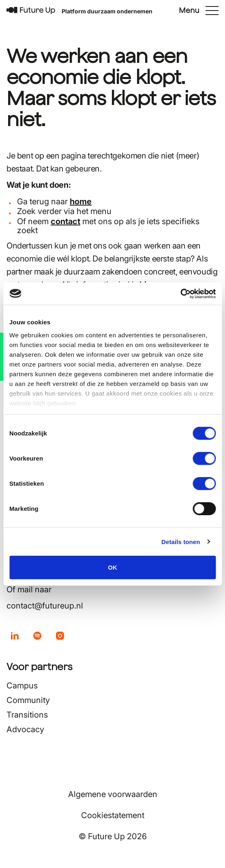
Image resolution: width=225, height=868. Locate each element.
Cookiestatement (113, 815)
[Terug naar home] (31, 11)
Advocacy (25, 729)
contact (65, 221)
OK (112, 567)
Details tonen (181, 541)
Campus (22, 686)
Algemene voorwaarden (113, 794)
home (81, 201)
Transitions (27, 715)
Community (28, 700)
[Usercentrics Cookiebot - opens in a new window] (180, 294)
